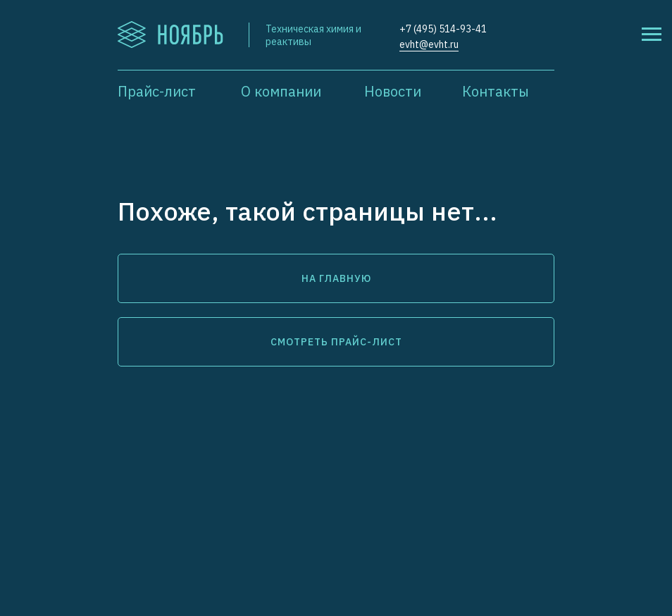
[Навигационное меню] (652, 35)
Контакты (496, 91)
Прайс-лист (157, 91)
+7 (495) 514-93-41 (443, 29)
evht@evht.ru (429, 44)
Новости (393, 91)
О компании (281, 91)
